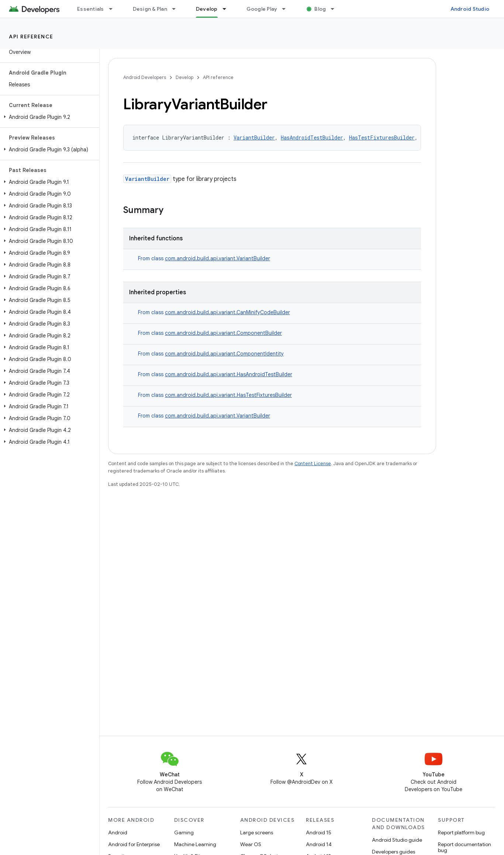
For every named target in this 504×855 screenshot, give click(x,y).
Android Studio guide (397, 840)
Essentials (91, 9)
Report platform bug (461, 832)
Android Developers (145, 77)
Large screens (257, 832)
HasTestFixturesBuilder (382, 138)
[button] (48, 117)
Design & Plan (150, 9)
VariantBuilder (254, 138)
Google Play (262, 9)
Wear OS (251, 844)
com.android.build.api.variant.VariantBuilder (218, 258)
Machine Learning (195, 844)
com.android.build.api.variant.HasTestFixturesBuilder (228, 395)
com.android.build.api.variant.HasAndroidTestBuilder (229, 374)
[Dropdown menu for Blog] (336, 9)
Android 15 (319, 832)
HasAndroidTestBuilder (312, 138)
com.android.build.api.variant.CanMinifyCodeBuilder (227, 312)
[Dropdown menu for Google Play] (287, 9)
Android (118, 832)
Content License (313, 463)
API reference (31, 37)
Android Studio (470, 9)
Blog (320, 9)
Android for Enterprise (134, 844)
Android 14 (319, 844)
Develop (184, 77)
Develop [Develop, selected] (207, 9)
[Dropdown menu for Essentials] (114, 9)
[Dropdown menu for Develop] (228, 9)
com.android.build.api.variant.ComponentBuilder (223, 333)
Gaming (184, 832)
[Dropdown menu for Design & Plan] (177, 9)
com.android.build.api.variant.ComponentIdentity (224, 354)
